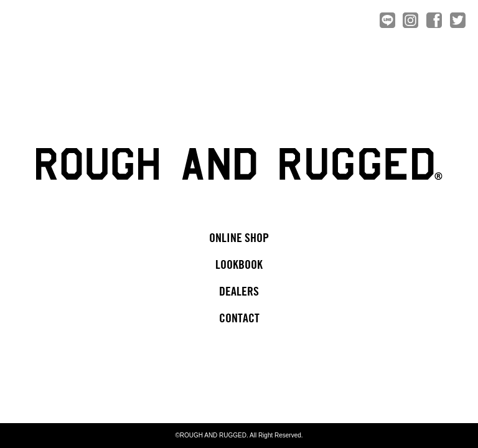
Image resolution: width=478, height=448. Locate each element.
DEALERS (239, 292)
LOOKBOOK (239, 265)
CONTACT (239, 319)
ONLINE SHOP (239, 239)
